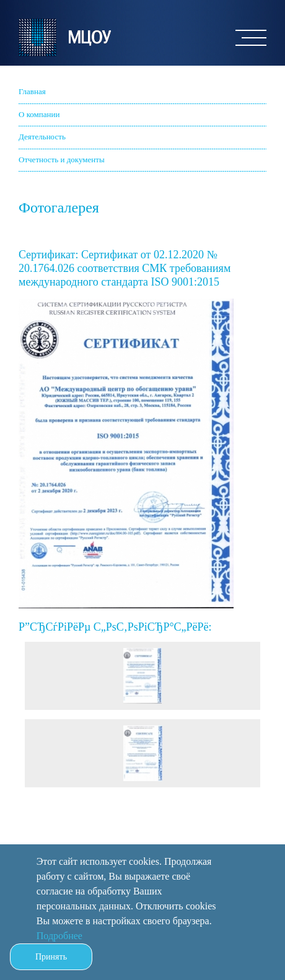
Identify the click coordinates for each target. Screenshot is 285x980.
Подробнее (59, 936)
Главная (32, 91)
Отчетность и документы (62, 160)
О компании (39, 114)
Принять (51, 957)
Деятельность (42, 137)
